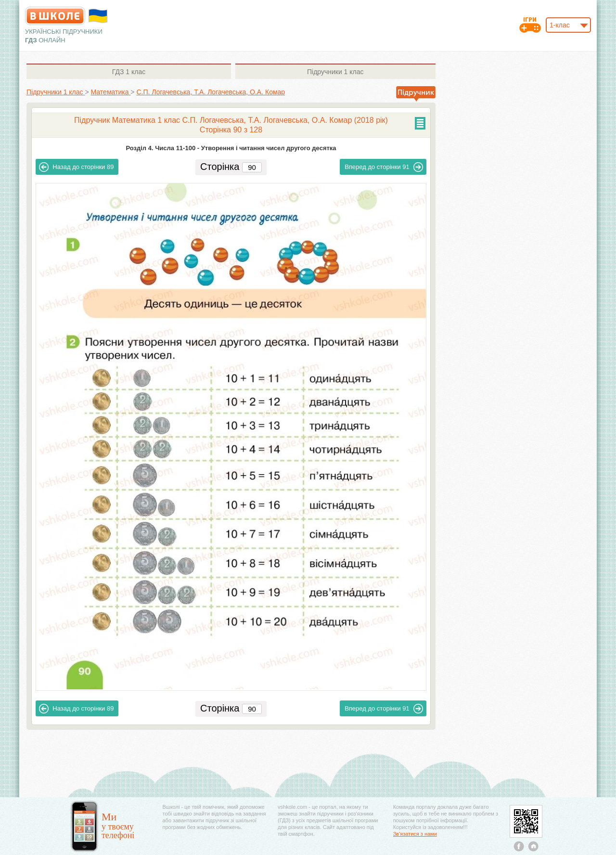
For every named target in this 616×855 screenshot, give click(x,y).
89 (76, 167)
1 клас (129, 72)
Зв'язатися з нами (415, 834)
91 (384, 167)
